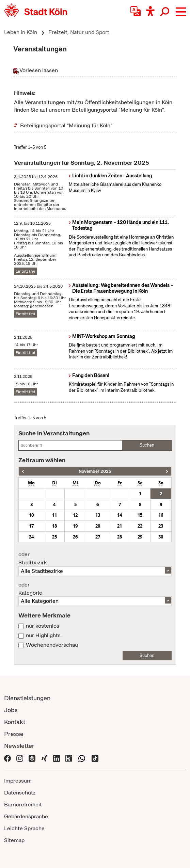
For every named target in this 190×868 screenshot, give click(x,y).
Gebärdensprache (26, 816)
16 (161, 515)
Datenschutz (20, 793)
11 (54, 515)
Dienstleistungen (27, 698)
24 (31, 537)
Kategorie (95, 589)
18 (54, 526)
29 (140, 537)
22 (140, 526)
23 (161, 526)
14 (120, 515)
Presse (14, 734)
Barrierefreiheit (23, 805)
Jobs (11, 710)
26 (75, 537)
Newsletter (19, 746)
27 (98, 537)
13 (98, 515)
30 (161, 537)
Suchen (147, 445)
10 (31, 515)
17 (31, 526)
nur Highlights (43, 636)
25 (54, 537)
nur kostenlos (43, 626)
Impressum (18, 781)
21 (120, 526)
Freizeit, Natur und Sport (79, 32)
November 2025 (95, 471)
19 (75, 526)
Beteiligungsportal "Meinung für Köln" (66, 125)
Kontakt (15, 722)
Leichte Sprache (24, 828)
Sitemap (14, 840)
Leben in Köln (21, 32)
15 (140, 515)
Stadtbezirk (95, 559)
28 (120, 537)
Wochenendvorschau (52, 645)
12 (75, 515)
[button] (181, 12)
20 (98, 526)
